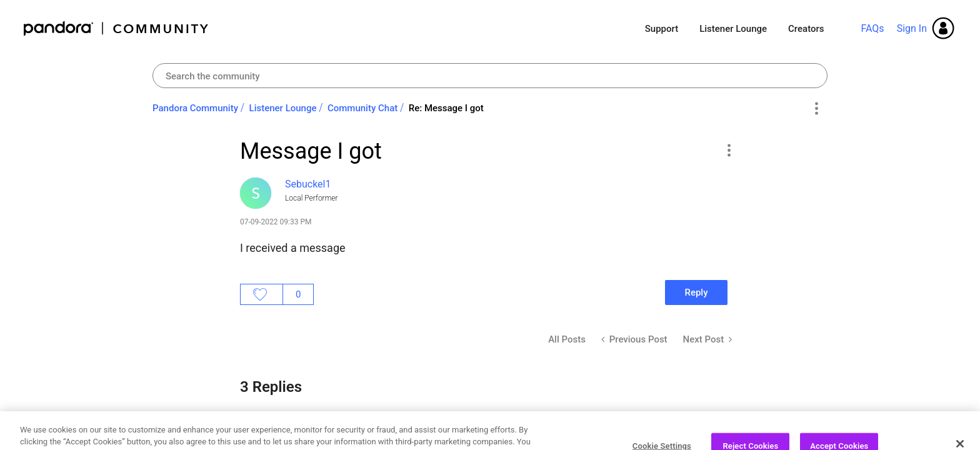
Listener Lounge (733, 29)
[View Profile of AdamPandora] (317, 428)
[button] (728, 150)
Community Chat (362, 108)
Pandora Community (117, 28)
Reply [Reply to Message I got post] (696, 292)
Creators (806, 29)
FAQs (872, 28)
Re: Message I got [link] (446, 108)
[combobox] (490, 76)
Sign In (912, 28)
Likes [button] (262, 294)
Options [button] (816, 109)
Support (662, 29)
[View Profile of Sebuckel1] (308, 184)
